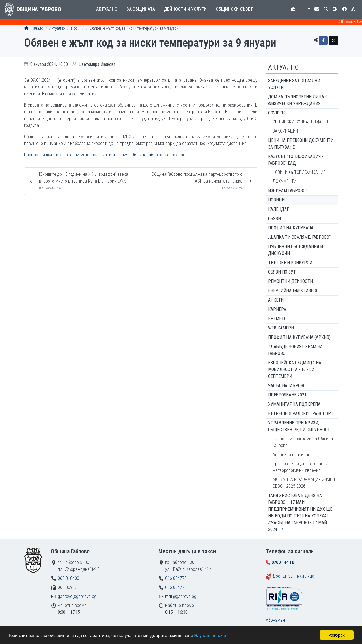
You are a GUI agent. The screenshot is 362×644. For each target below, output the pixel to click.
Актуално (107, 9)
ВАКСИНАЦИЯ (285, 131)
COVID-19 (277, 113)
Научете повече (210, 635)
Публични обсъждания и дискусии (296, 250)
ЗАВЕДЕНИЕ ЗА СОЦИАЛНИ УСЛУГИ (294, 84)
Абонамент (276, 620)
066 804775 (176, 578)
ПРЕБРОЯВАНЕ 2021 (287, 395)
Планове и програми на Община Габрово (303, 442)
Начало (34, 28)
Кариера (277, 309)
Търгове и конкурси (290, 263)
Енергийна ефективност (295, 291)
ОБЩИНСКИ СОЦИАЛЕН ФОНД (300, 122)
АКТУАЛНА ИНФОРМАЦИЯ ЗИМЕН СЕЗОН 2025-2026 (304, 483)
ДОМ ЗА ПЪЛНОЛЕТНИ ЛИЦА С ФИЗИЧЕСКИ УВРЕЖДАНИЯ (298, 100)
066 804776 (176, 587)
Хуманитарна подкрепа (294, 404)
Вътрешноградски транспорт (301, 414)
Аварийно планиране (293, 455)
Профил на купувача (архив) (299, 337)
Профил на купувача (291, 228)
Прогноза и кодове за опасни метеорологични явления (300, 467)
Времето (277, 319)
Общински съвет (234, 9)
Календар (279, 209)
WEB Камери (281, 328)
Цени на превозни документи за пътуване (301, 144)
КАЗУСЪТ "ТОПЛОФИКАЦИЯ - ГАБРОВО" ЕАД (296, 160)
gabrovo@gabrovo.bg (77, 596)
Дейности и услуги (185, 9)
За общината (141, 9)
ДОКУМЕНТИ (285, 181)
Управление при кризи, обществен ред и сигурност (299, 426)
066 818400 (68, 578)
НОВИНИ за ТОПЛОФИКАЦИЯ (299, 172)
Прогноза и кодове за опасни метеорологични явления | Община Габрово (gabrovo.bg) (105, 155)
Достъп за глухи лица (293, 576)
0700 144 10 (283, 562)
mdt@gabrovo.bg (181, 596)
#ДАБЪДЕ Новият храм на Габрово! (295, 350)
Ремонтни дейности (290, 281)
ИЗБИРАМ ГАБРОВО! (287, 191)
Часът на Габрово (287, 386)
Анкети (276, 300)
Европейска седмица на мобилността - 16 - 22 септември (295, 369)
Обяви (274, 219)
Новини (77, 28)
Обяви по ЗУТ (282, 272)
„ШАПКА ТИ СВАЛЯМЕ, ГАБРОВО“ (299, 237)
